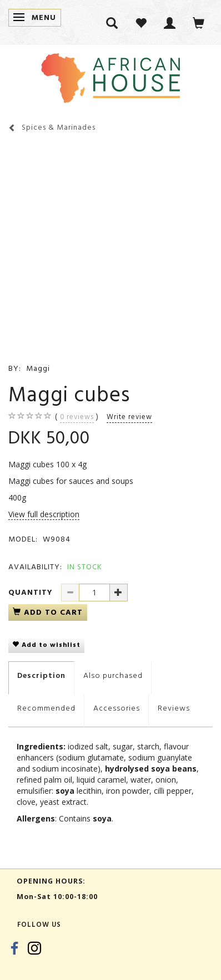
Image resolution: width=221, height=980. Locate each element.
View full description (44, 514)
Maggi (38, 368)
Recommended (46, 708)
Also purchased (113, 675)
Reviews (174, 708)
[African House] (110, 76)
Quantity (32, 592)
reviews (77, 417)
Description (41, 675)
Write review (129, 417)
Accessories (117, 708)
